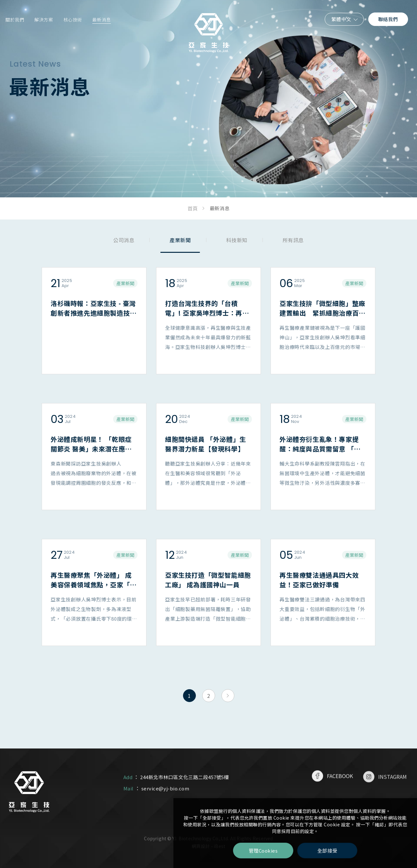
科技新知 (237, 240)
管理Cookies (263, 851)
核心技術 (73, 20)
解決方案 (44, 20)
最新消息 (102, 20)
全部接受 (327, 851)
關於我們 (15, 20)
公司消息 (124, 240)
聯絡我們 (388, 19)
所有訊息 (293, 240)
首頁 (193, 208)
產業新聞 (180, 240)
